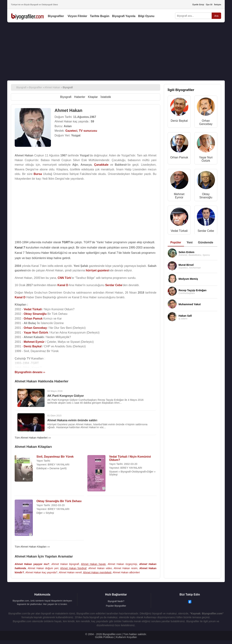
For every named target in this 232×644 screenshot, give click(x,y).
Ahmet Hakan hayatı (93, 564)
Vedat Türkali (179, 231)
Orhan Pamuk (179, 157)
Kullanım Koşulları (126, 637)
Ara (216, 16)
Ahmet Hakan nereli (70, 572)
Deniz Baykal (179, 121)
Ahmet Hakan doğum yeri (43, 568)
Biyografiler (56, 16)
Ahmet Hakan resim (126, 568)
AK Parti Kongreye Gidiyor (66, 396)
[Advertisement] (116, 51)
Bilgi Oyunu (146, 16)
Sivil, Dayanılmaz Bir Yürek (55, 457)
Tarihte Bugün (100, 16)
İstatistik (106, 97)
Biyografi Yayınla (124, 16)
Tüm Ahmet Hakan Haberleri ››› (33, 438)
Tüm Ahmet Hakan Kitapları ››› (32, 547)
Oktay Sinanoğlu (206, 196)
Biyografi (66, 97)
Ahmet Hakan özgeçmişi (122, 564)
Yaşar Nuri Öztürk (206, 159)
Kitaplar (93, 97)
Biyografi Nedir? (116, 601)
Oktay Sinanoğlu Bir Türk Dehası (59, 501)
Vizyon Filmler (77, 16)
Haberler (80, 97)
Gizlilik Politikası (104, 637)
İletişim (218, 5)
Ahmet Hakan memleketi (97, 572)
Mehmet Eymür (179, 196)
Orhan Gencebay (206, 122)
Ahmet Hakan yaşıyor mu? (32, 564)
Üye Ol (209, 5)
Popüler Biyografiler (116, 606)
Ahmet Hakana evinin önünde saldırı (72, 420)
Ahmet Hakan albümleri (126, 572)
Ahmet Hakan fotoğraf (73, 568)
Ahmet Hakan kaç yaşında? (41, 572)
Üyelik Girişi (198, 5)
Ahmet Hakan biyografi (65, 564)
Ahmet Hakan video (100, 568)
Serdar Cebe (206, 231)
